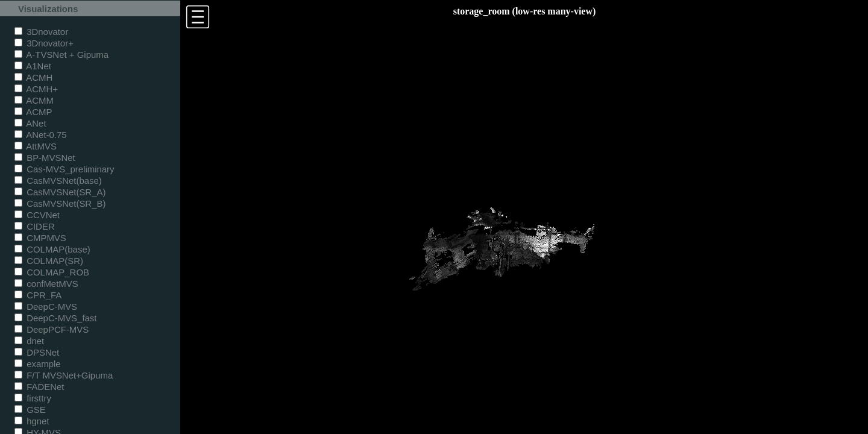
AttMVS (36, 146)
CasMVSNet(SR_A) (60, 192)
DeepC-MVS (46, 307)
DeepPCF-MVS (52, 329)
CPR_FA (38, 295)
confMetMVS (46, 284)
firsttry (33, 398)
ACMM (34, 100)
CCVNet (37, 215)
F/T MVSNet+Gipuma (64, 375)
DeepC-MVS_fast (56, 318)
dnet (29, 341)
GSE (30, 410)
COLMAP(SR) (49, 261)
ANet (30, 123)
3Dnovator (41, 32)
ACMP (33, 112)
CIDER (35, 226)
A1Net (33, 66)
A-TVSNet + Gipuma (61, 55)
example (38, 364)
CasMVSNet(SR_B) (60, 203)
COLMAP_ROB (52, 272)
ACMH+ (36, 89)
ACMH (33, 77)
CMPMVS (40, 238)
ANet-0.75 (41, 135)
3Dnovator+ (44, 43)
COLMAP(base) (52, 249)
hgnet (32, 421)
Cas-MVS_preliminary (64, 169)
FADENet (39, 387)
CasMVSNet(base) (58, 181)
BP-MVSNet (45, 158)
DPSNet (37, 352)
